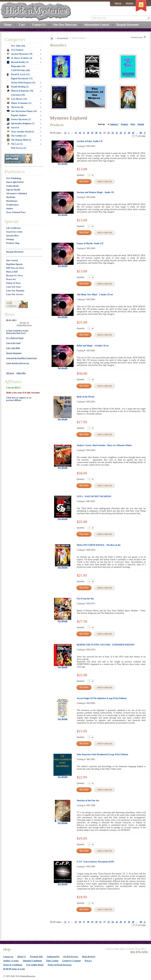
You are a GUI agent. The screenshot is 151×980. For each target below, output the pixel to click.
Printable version (137, 37)
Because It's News (15, 276)
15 (76, 133)
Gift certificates (13, 228)
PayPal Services (71, 957)
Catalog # (114, 124)
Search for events (14, 232)
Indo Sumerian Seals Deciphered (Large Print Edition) (102, 754)
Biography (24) (18, 66)
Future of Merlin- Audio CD (90, 243)
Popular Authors (19, 115)
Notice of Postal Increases (60, 965)
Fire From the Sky (85, 599)
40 (141, 133)
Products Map (13, 243)
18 (88, 133)
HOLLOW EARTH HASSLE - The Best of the (99, 545)
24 (113, 133)
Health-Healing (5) (18, 87)
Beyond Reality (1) (18, 62)
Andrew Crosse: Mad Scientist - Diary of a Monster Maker (104, 445)
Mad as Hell (12, 272)
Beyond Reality (63, 38)
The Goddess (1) (17, 136)
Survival (13, 128)
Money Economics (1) (19, 103)
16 (80, 133)
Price (133, 124)
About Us (22, 957)
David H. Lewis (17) (18, 75)
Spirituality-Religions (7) (21, 124)
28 (129, 133)
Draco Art (11, 279)
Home (8, 25)
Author (10, 209)
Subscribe (21, 373)
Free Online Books (35, 965)
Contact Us (39, 25)
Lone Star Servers (15, 294)
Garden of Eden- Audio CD (90, 141)
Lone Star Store (14, 287)
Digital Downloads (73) (22, 79)
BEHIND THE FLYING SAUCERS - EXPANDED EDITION (106, 645)
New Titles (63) (18, 46)
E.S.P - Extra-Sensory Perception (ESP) (95, 862)
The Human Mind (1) (19, 140)
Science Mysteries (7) (19, 119)
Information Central (96, 25)
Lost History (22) (17, 99)
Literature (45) (18, 95)
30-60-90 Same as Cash (14, 969)
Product (124, 124)
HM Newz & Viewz (15, 268)
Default (141, 124)
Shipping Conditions (32, 961)
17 (84, 133)
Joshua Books (13, 186)
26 (121, 133)
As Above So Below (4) (20, 58)
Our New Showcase (65, 25)
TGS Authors (15, 50)
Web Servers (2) (19, 148)
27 (125, 133)
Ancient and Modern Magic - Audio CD (95, 192)
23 (109, 133)
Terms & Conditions (13, 965)
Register (130, 3)
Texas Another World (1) (21, 132)
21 (100, 133)
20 (96, 133)
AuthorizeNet (53, 957)
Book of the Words (85, 397)
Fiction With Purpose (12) (23, 83)
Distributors (12, 201)
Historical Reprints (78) (20, 91)
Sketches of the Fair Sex (88, 801)
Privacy (88, 961)
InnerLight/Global (15, 182)
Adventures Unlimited (17, 193)
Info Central (12, 260)
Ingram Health (13, 190)
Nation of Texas (13, 283)
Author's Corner (11, 961)
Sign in (118, 3)
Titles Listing (52, 961)
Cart (22, 25)
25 (117, 133)
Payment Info (36, 957)
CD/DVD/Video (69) (20, 70)
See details (63, 164)
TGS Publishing (14, 178)
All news (10, 373)
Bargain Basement (15, 252)
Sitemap (10, 239)
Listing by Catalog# (71, 961)
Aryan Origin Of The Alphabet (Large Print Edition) (102, 698)
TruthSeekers (13, 205)
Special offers (12, 236)
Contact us (8, 957)
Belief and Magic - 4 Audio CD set (93, 346)
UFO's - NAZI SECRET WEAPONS (94, 496)
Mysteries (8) (15, 107)
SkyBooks (11, 197)
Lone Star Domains (15, 291)
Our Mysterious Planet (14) (22, 111)
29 (133, 133)
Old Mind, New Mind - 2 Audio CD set (95, 295)
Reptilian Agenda (14, 264)
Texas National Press (16, 212)
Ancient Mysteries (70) (20, 54)
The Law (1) (15, 144)
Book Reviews (89, 957)
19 (92, 133)
